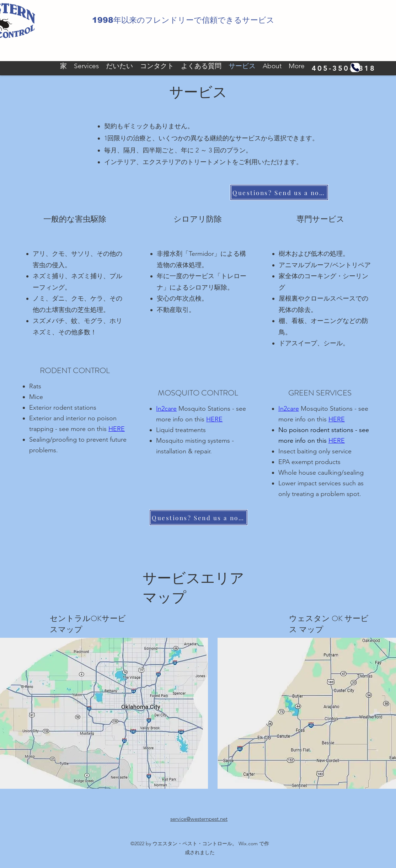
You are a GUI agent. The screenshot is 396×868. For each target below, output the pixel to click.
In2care (166, 409)
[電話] (355, 68)
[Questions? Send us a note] (279, 192)
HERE (214, 419)
